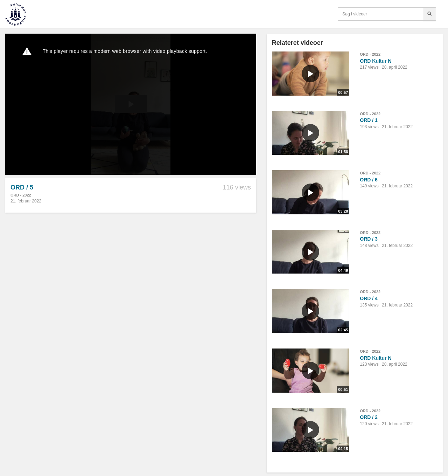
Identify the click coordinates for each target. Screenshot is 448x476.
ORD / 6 (369, 180)
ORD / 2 (369, 417)
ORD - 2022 (21, 195)
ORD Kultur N (376, 61)
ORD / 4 (369, 298)
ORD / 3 (369, 239)
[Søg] (429, 14)
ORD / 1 (369, 120)
